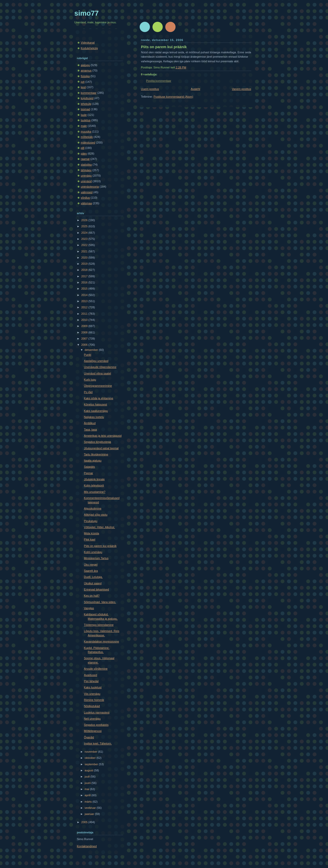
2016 (85, 282)
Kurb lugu (90, 380)
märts (89, 802)
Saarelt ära (91, 571)
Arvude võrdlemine (96, 669)
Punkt (88, 355)
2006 (85, 345)
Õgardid (89, 737)
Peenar (89, 473)
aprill (88, 795)
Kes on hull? (92, 596)
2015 (85, 289)
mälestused (88, 142)
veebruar (91, 808)
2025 (85, 226)
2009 (85, 326)
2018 (85, 270)
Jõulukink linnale (94, 479)
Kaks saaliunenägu (96, 411)
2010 (85, 320)
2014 (85, 295)
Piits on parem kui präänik (164, 47)
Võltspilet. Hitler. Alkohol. (100, 527)
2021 (85, 251)
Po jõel (88, 392)
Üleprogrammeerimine (98, 386)
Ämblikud (90, 423)
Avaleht (195, 89)
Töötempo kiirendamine (99, 625)
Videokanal (88, 43)
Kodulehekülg (89, 48)
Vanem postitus (242, 89)
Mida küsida (92, 533)
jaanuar (90, 814)
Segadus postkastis (96, 725)
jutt (83, 82)
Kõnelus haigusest (96, 404)
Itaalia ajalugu (93, 461)
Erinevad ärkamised (97, 589)
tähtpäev (86, 170)
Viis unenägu (92, 694)
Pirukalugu (91, 521)
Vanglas (89, 608)
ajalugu (85, 65)
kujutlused (87, 98)
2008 (85, 332)
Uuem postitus (150, 89)
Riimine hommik (94, 700)
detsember (92, 350)
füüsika (85, 76)
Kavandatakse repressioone (102, 641)
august (89, 770)
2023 (85, 239)
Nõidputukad (92, 706)
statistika (86, 165)
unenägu (86, 176)
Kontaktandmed (87, 846)
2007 (85, 339)
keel (83, 87)
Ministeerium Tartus (96, 558)
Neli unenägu (92, 719)
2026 (85, 220)
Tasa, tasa (90, 430)
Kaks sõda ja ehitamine (99, 398)
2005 (85, 822)
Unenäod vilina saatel (98, 373)
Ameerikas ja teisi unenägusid (103, 436)
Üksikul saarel (93, 583)
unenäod (86, 181)
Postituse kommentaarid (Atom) (173, 97)
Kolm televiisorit (94, 485)
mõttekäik (87, 137)
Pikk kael (90, 539)
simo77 (86, 13)
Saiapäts (90, 467)
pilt (83, 148)
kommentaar (89, 93)
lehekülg (86, 104)
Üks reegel (91, 565)
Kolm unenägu (93, 552)
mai (87, 789)
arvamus (86, 70)
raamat (85, 159)
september (92, 764)
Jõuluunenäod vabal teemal (101, 448)
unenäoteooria (90, 187)
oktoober (90, 758)
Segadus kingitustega (98, 442)
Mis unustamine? (95, 492)
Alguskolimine (93, 508)
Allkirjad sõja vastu (96, 515)
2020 (85, 258)
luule (84, 115)
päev (84, 154)
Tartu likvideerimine (96, 454)
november (91, 752)
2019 (85, 264)
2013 (85, 301)
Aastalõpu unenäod (96, 361)
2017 (85, 276)
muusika (86, 131)
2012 (85, 307)
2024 (85, 233)
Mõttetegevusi (93, 731)
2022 (85, 245)
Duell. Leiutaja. (93, 577)
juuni (88, 783)
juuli (88, 777)
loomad (85, 109)
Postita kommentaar (159, 81)
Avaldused (91, 675)
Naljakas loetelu (94, 417)
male (84, 126)
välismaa (86, 203)
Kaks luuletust (93, 687)
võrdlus (85, 198)
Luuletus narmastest (97, 712)
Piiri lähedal (91, 681)
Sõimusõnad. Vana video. (100, 602)
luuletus (86, 120)
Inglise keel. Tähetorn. (98, 743)
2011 (85, 314)
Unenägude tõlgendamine (100, 367)
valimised (87, 192)
